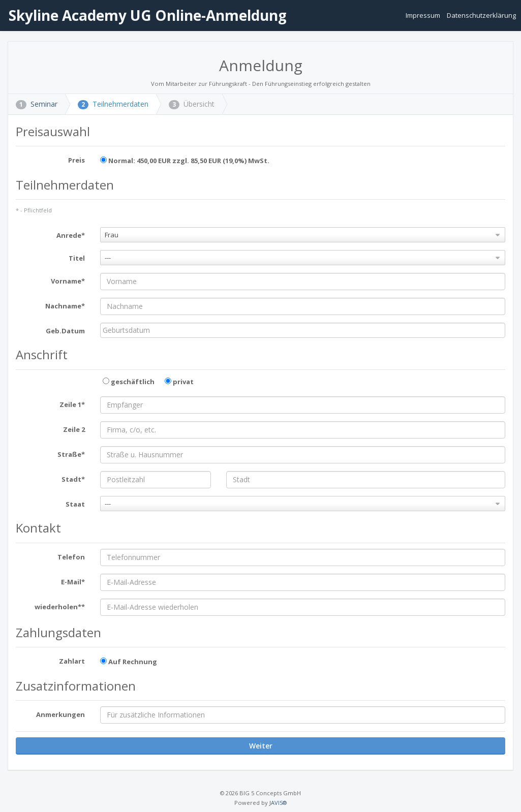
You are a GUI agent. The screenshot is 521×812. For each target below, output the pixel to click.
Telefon (71, 557)
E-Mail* (73, 582)
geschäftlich (129, 382)
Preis (76, 160)
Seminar (37, 104)
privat (179, 382)
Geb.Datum (65, 331)
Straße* (71, 454)
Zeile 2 (74, 429)
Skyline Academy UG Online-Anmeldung (146, 15)
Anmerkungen (60, 714)
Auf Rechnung (129, 662)
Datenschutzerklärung (481, 15)
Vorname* (68, 281)
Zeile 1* (72, 404)
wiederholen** (60, 607)
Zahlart (72, 661)
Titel (77, 258)
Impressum (424, 15)
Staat (75, 504)
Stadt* (73, 479)
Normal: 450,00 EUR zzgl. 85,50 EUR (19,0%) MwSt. (185, 161)
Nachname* (65, 306)
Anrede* (71, 235)
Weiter (261, 746)
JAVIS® (278, 803)
